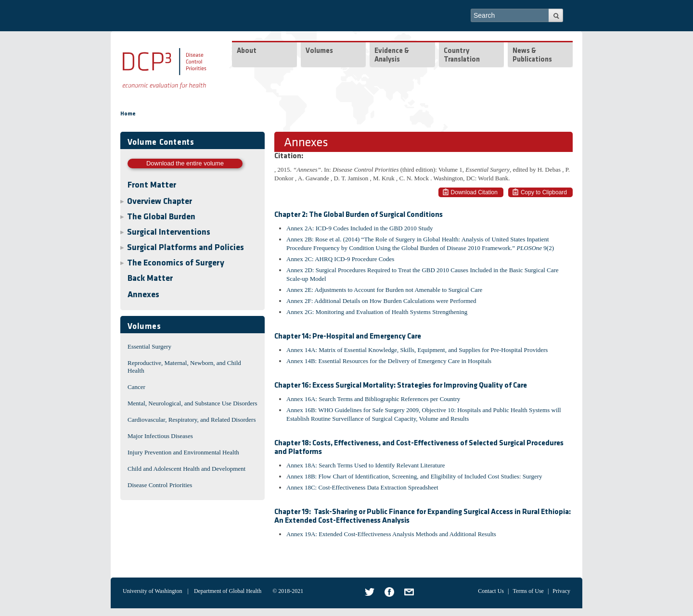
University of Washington (152, 591)
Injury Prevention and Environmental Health (183, 452)
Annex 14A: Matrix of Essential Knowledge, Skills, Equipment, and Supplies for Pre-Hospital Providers (417, 350)
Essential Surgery (149, 346)
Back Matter (150, 279)
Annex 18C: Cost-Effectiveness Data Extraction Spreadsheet (362, 487)
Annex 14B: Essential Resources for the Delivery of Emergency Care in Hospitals (389, 361)
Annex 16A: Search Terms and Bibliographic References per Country (373, 399)
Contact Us (491, 591)
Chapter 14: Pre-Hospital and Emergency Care (348, 337)
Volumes (319, 51)
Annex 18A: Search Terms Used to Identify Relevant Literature (366, 465)
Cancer (136, 387)
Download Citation (474, 192)
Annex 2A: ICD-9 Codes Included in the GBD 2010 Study (359, 228)
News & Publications (532, 56)
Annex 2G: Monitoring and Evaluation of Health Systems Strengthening (377, 312)
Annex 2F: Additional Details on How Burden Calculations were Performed (381, 301)
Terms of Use (528, 591)
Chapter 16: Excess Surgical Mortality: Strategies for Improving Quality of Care (401, 386)
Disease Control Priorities (160, 485)
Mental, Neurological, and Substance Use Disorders (192, 403)
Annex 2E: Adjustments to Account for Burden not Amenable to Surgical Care (384, 290)
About (247, 51)
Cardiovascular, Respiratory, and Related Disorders (192, 420)
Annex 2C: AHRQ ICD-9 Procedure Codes (340, 259)
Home (128, 114)
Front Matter (152, 185)
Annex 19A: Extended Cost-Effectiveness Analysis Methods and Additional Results (391, 534)
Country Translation (462, 56)
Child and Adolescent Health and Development (186, 469)
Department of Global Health (228, 591)
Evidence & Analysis (392, 56)
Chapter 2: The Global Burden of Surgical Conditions (359, 215)
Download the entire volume (185, 163)
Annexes (143, 295)
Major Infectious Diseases (160, 436)
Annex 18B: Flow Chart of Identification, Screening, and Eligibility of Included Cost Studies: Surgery (414, 476)
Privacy (561, 591)
